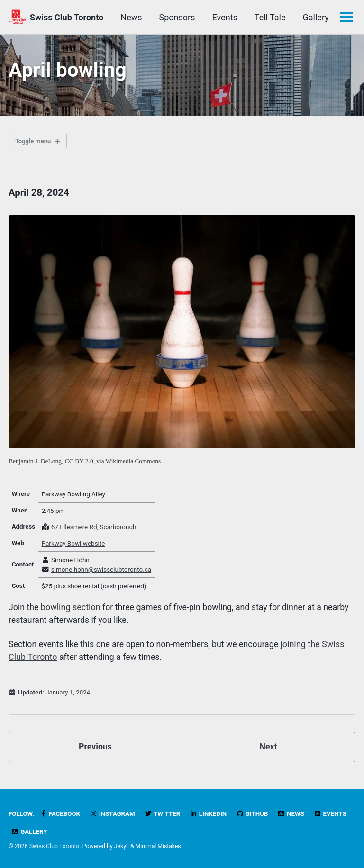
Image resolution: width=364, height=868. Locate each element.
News (174, 17)
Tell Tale (313, 17)
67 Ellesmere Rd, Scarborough (94, 530)
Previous (96, 749)
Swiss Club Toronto (67, 17)
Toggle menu (34, 143)
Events (268, 17)
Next (268, 749)
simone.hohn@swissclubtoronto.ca (102, 572)
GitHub (255, 814)
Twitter (164, 814)
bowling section (71, 610)
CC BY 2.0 (79, 463)
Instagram (113, 814)
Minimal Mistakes (159, 847)
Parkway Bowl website (74, 546)
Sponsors (220, 17)
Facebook (60, 814)
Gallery (29, 832)
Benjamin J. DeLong (35, 463)
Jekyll (122, 847)
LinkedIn (210, 814)
